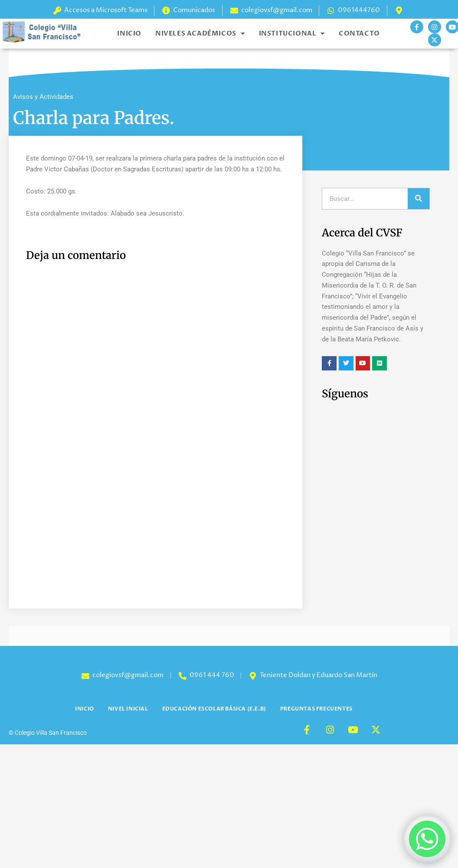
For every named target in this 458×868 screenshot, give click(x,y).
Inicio (129, 33)
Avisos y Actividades (43, 97)
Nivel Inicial (128, 709)
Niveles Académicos (200, 34)
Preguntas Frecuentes (316, 709)
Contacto (359, 33)
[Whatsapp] (427, 839)
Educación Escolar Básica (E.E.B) (214, 709)
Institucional (292, 34)
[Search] (419, 199)
